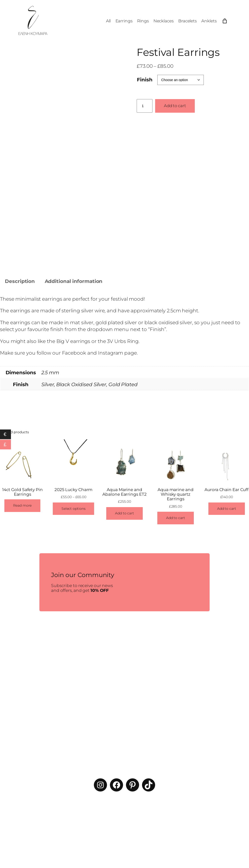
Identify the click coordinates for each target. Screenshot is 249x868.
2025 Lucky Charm (73, 489)
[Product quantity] (145, 106)
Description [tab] (20, 281)
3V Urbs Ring (123, 341)
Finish (145, 80)
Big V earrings (73, 341)
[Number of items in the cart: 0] (225, 21)
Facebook (74, 353)
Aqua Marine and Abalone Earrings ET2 (124, 492)
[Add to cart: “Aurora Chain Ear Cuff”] (227, 509)
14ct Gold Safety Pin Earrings (22, 492)
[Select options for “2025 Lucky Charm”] (74, 509)
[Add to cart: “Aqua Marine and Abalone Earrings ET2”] (124, 513)
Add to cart (175, 106)
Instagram (111, 353)
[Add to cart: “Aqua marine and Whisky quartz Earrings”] (176, 518)
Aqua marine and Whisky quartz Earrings (176, 494)
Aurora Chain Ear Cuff (227, 489)
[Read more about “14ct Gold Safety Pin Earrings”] (22, 506)
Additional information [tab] (74, 281)
